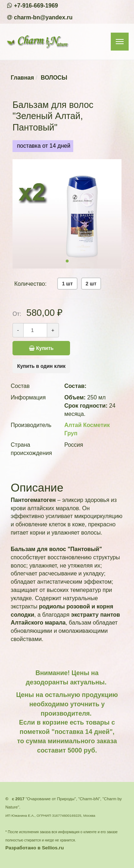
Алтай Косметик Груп (87, 429)
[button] (67, 261)
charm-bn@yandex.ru (43, 17)
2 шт (91, 284)
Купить (49, 348)
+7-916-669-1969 (36, 6)
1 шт (67, 284)
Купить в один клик (41, 366)
